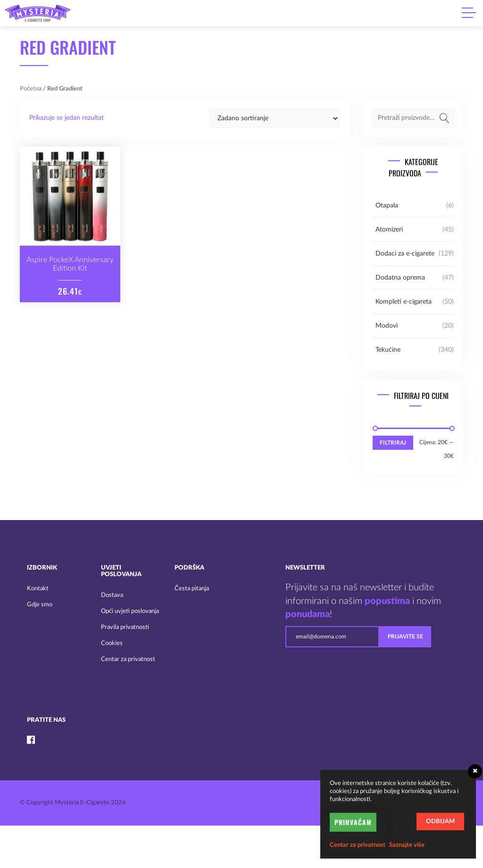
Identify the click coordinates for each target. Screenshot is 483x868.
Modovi (387, 326)
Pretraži (444, 118)
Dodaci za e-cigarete (405, 254)
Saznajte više (407, 845)
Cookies (112, 643)
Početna (31, 89)
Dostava (112, 595)
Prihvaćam (353, 822)
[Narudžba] (275, 118)
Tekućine (388, 350)
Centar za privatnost (128, 659)
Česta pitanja (192, 589)
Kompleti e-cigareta (404, 302)
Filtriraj (393, 443)
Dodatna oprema (400, 278)
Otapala (387, 206)
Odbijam (440, 822)
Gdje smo (40, 605)
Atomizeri (389, 230)
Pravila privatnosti (125, 627)
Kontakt (38, 589)
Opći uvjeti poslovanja (130, 611)
